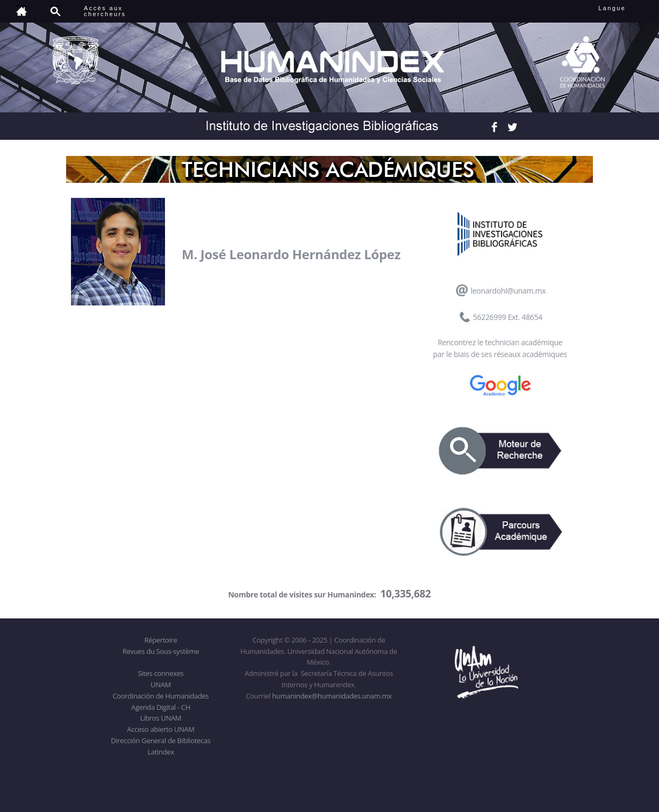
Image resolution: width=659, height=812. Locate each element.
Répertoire (160, 640)
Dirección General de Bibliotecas (160, 740)
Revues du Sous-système (161, 651)
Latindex (160, 752)
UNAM (161, 685)
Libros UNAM (161, 718)
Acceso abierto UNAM (160, 729)
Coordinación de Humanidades (161, 696)
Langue (624, 8)
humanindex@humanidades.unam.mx (332, 696)
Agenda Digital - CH (161, 707)
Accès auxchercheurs (105, 11)
